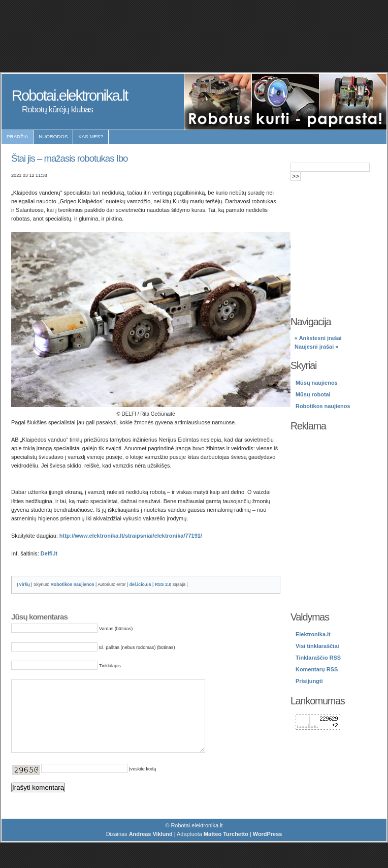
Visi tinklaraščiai (317, 646)
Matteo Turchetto (226, 849)
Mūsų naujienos (317, 383)
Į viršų (23, 584)
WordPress (268, 849)
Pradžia (17, 136)
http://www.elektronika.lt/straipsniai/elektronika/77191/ (131, 536)
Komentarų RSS (317, 669)
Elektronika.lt (313, 634)
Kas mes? (91, 136)
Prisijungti (309, 681)
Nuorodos (53, 136)
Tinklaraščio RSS (318, 658)
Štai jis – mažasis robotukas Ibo (69, 158)
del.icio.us (140, 584)
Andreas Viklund (151, 849)
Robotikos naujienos (72, 584)
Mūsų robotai (313, 394)
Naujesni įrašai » (316, 347)
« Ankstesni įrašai (318, 338)
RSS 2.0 (163, 584)
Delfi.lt (49, 553)
